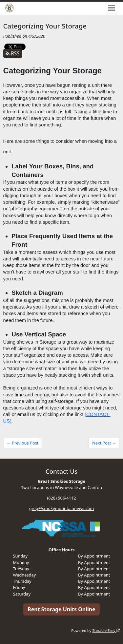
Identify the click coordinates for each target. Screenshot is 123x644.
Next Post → (104, 443)
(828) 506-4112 (61, 498)
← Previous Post (22, 443)
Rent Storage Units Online (61, 609)
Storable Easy (106, 630)
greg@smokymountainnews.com (62, 508)
